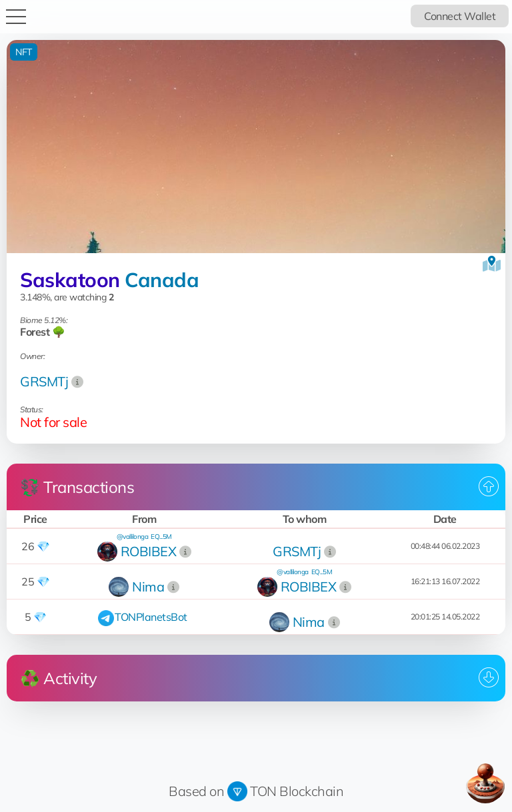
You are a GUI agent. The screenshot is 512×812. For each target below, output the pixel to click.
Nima (148, 587)
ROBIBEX (149, 551)
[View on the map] (492, 264)
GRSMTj (44, 381)
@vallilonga (133, 537)
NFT (24, 52)
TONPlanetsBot (151, 617)
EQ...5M (161, 537)
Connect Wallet (460, 16)
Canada (162, 280)
